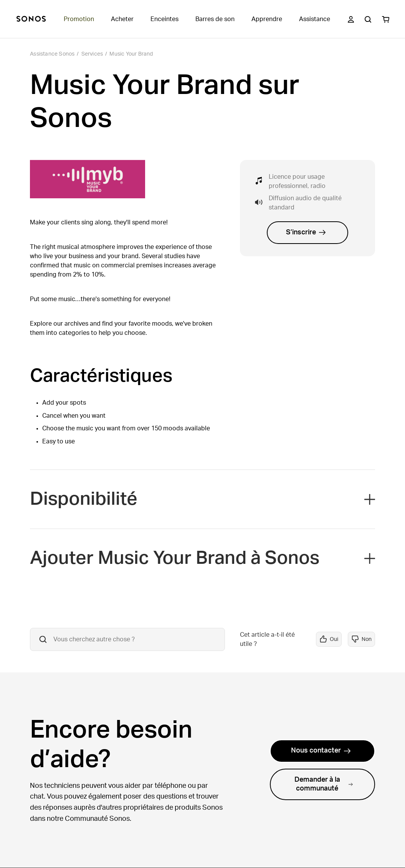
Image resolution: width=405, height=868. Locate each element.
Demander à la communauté (324, 784)
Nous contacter (321, 751)
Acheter (122, 19)
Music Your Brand (131, 54)
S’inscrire (306, 232)
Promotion (79, 19)
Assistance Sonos (52, 54)
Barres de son (215, 19)
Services (92, 54)
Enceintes (164, 19)
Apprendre (267, 19)
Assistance (315, 19)
